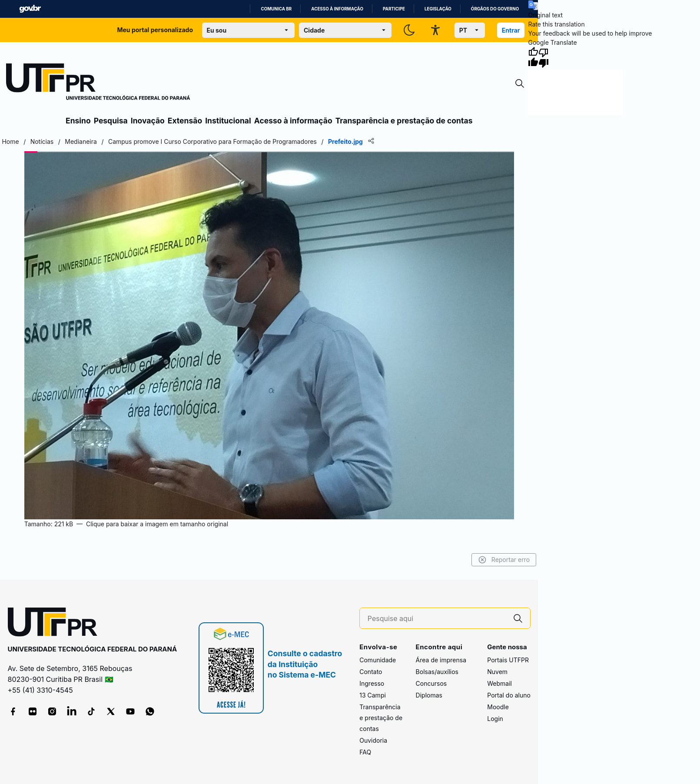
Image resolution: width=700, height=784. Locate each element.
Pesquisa (111, 121)
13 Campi (373, 695)
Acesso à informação (337, 9)
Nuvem (497, 672)
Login (495, 719)
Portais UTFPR (508, 660)
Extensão (185, 121)
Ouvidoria (373, 740)
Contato (371, 672)
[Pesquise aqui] (437, 619)
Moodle (498, 707)
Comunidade (378, 660)
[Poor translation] (544, 57)
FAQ (365, 752)
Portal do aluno (509, 695)
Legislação (438, 9)
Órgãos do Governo (495, 9)
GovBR (30, 9)
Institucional (228, 121)
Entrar (511, 30)
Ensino (78, 121)
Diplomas (429, 695)
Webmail (499, 683)
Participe (394, 9)
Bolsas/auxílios (437, 672)
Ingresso (372, 683)
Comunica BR (276, 9)
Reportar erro (504, 560)
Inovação (148, 121)
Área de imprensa (441, 660)
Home (10, 141)
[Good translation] (533, 57)
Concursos (431, 683)
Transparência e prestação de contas (404, 121)
